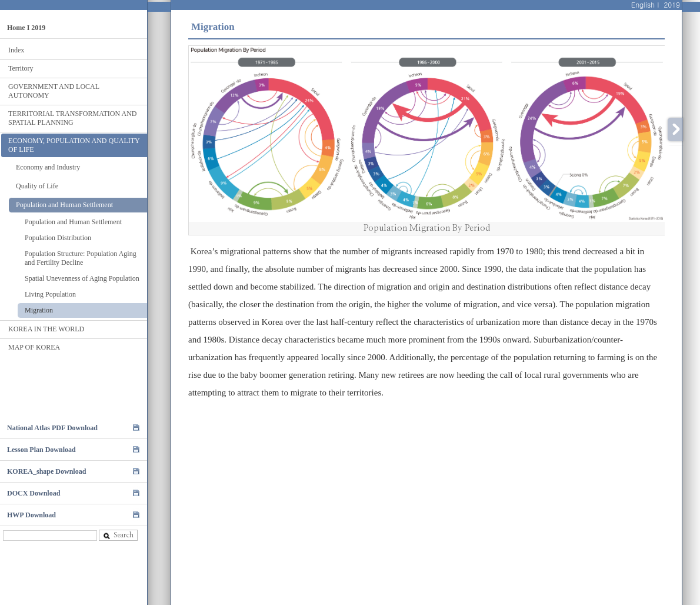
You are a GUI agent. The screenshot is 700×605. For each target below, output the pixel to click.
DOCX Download (34, 493)
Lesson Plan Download (41, 450)
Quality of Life (37, 186)
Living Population (50, 294)
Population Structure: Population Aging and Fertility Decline (81, 258)
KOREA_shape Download (46, 471)
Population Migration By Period (427, 228)
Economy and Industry (48, 167)
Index (16, 50)
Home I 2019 (26, 28)
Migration (39, 310)
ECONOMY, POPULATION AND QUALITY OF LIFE (74, 145)
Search (118, 535)
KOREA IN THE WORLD (46, 329)
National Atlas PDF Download (52, 428)
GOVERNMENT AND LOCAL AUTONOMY (54, 91)
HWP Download (31, 515)
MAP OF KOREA (34, 347)
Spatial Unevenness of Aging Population (82, 278)
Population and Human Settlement (64, 205)
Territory (21, 68)
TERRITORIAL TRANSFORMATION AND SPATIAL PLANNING (72, 118)
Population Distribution (58, 238)
